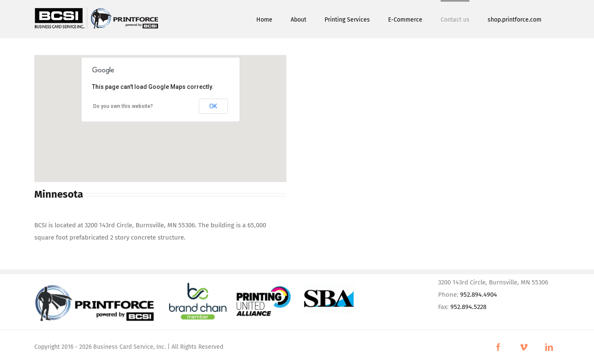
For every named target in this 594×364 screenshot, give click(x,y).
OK (213, 106)
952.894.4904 (479, 295)
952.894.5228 (468, 307)
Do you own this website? (123, 106)
